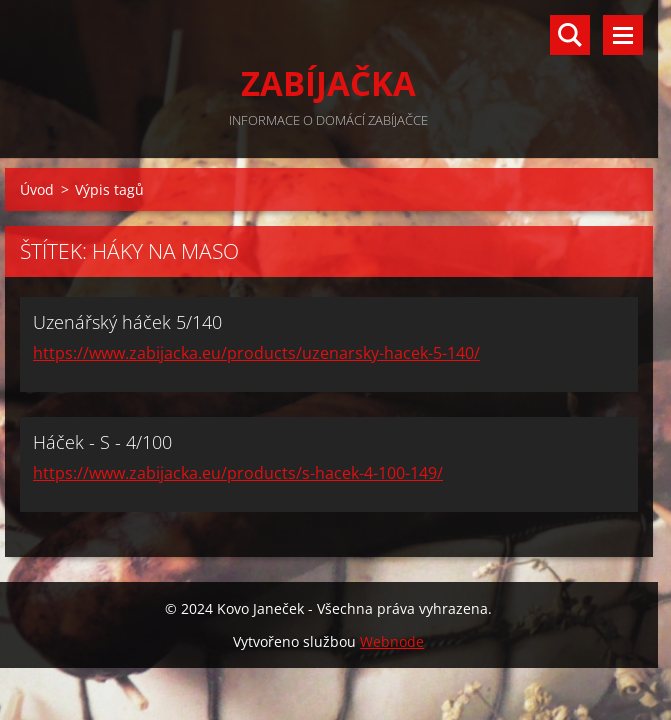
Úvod (37, 189)
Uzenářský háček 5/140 (127, 322)
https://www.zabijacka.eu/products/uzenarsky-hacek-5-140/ (256, 353)
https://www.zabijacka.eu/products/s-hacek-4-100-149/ (238, 473)
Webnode (392, 641)
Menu (623, 35)
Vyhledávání (570, 35)
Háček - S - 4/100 (102, 442)
